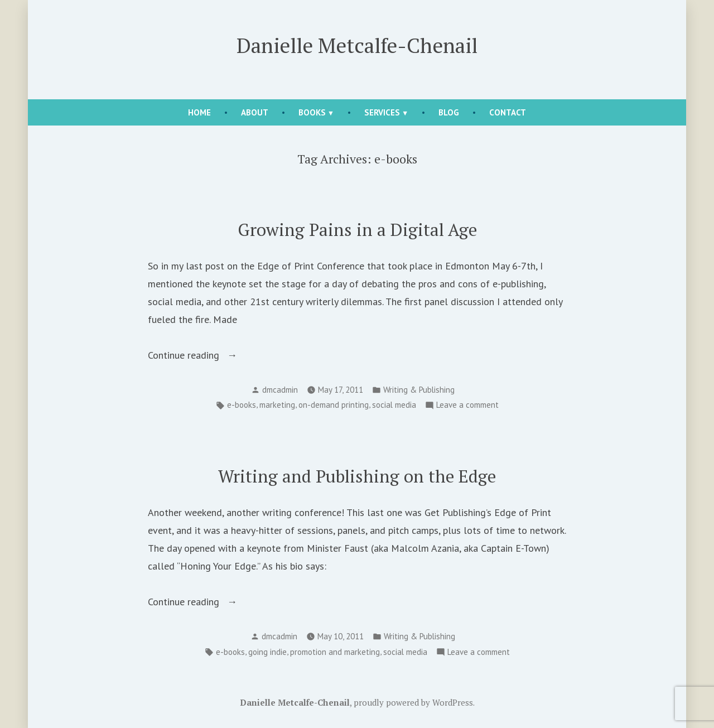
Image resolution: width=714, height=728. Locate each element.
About (255, 112)
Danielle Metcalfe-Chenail (357, 45)
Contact (508, 112)
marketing (277, 405)
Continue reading (204, 355)
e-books (242, 405)
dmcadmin (280, 390)
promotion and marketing (335, 652)
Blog (449, 112)
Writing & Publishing (419, 390)
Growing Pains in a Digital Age (357, 230)
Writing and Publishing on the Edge (357, 476)
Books (312, 112)
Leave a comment (467, 405)
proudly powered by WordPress (413, 702)
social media (394, 405)
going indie (267, 652)
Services (382, 112)
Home (199, 112)
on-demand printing (334, 405)
